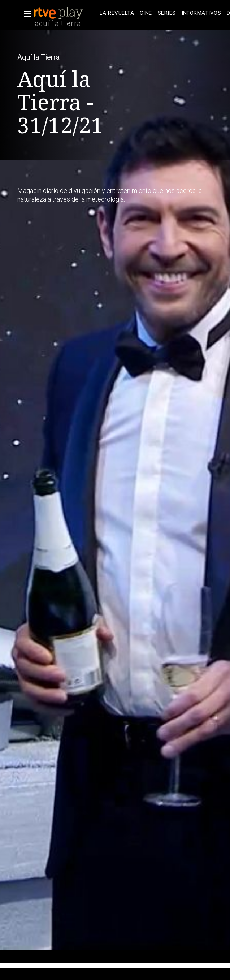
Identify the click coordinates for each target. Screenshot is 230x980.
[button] (25, 14)
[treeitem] (117, 13)
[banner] (65, 13)
